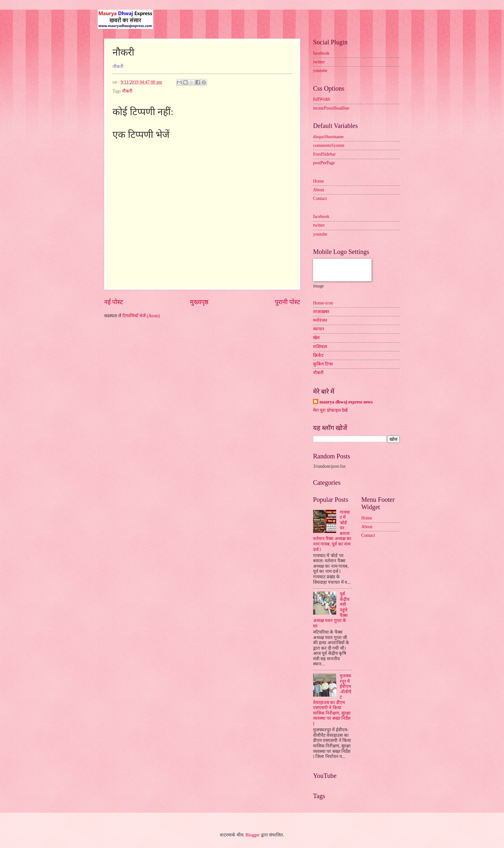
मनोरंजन (320, 320)
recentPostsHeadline (331, 108)
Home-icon (323, 303)
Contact (320, 198)
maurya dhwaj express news (346, 402)
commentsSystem (329, 145)
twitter (319, 62)
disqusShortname (328, 137)
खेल (316, 338)
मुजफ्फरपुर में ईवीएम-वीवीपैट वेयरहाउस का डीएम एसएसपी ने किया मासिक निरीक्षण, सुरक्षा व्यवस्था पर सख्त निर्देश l (332, 700)
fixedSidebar (324, 154)
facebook (321, 53)
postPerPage (324, 163)
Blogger (253, 835)
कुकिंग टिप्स (323, 364)
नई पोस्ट (114, 302)
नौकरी (127, 91)
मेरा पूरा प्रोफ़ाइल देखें (330, 410)
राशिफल (320, 347)
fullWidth (322, 99)
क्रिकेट (318, 355)
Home (319, 181)
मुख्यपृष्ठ (199, 302)
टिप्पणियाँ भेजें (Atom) (141, 316)
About (319, 190)
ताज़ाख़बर (321, 312)
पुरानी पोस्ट (288, 302)
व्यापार (319, 329)
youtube (320, 71)
